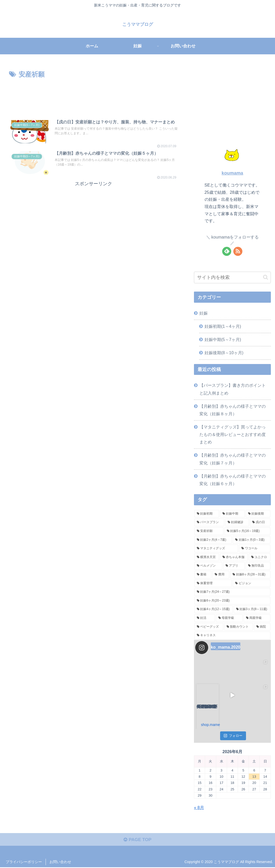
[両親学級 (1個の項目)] (257, 618)
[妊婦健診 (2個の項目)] (237, 522)
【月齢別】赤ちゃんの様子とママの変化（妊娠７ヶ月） (233, 459)
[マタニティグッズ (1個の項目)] (216, 548)
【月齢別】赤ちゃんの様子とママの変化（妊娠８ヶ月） (233, 410)
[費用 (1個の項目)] (221, 575)
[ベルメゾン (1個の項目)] (208, 566)
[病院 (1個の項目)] (262, 627)
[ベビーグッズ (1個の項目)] (209, 627)
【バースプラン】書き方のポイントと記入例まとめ (233, 389)
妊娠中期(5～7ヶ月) (223, 339)
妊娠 (204, 313)
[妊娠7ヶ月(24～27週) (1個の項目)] (232, 592)
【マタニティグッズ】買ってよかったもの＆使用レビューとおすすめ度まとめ (233, 434)
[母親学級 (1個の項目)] (229, 618)
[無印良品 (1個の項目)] (258, 566)
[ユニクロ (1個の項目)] (260, 557)
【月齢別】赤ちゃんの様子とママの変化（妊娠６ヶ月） (233, 480)
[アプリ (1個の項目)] (234, 566)
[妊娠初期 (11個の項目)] (207, 514)
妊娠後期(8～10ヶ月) (224, 353)
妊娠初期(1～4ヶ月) (223, 326)
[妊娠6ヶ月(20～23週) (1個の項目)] (232, 601)
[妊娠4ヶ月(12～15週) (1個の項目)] (214, 609)
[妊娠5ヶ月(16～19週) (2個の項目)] (247, 531)
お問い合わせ (60, 863)
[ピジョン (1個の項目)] (251, 583)
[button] (266, 277)
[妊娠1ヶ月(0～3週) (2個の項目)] (251, 540)
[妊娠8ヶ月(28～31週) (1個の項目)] (250, 575)
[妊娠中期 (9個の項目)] (232, 514)
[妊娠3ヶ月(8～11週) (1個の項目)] (252, 609)
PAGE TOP (137, 840)
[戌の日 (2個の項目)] (260, 522)
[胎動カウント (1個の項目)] (239, 627)
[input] (232, 277)
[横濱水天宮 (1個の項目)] (207, 557)
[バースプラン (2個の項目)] (209, 522)
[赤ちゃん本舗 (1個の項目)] (234, 557)
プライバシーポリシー (24, 863)
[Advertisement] (93, 96)
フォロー (233, 736)
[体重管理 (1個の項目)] (213, 583)
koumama (232, 173)
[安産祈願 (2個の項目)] (209, 531)
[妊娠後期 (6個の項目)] (258, 514)
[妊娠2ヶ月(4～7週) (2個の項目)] (213, 540)
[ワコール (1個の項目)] (255, 548)
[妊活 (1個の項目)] (205, 618)
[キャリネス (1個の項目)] (232, 635)
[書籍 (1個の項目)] (203, 575)
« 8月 (199, 807)
